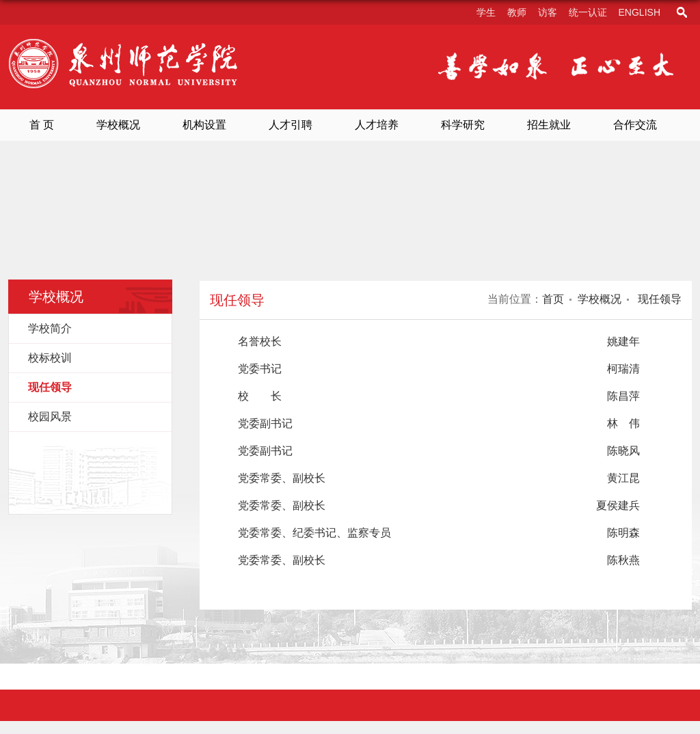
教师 (517, 12)
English (640, 12)
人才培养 (377, 125)
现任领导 (658, 299)
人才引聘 (291, 125)
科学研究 (463, 125)
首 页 (42, 125)
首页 (553, 299)
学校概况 (118, 125)
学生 (486, 12)
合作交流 (635, 125)
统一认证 (588, 12)
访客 (548, 12)
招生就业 (549, 125)
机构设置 (204, 125)
